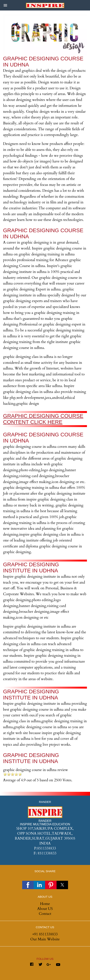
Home (45, 904)
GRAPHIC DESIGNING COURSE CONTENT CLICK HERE (43, 419)
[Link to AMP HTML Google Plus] (49, 965)
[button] (5, 5)
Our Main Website (45, 939)
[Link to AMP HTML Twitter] (40, 965)
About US (45, 909)
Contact (45, 914)
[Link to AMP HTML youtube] (58, 965)
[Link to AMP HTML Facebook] (32, 965)
